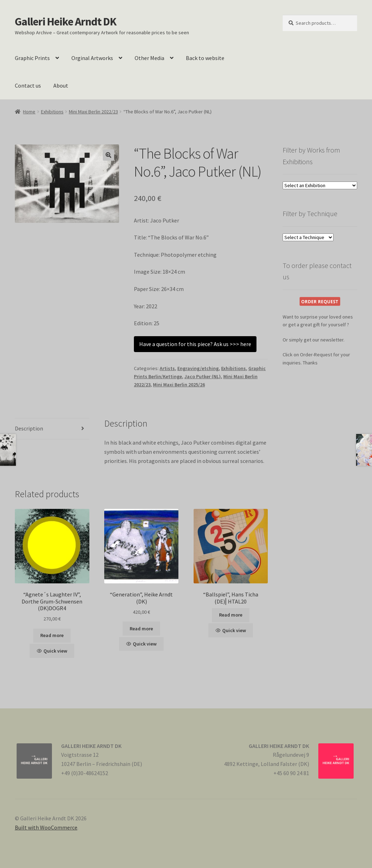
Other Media (149, 58)
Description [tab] (29, 428)
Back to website (205, 58)
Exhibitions (52, 112)
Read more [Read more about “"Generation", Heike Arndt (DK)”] (141, 629)
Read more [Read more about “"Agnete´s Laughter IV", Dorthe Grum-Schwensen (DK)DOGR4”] (52, 635)
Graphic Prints (32, 58)
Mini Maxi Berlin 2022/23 (93, 112)
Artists (167, 368)
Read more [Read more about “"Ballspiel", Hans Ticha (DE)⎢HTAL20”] (231, 615)
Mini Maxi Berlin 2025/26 (179, 385)
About (61, 85)
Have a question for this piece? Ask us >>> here (195, 344)
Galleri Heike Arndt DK (66, 22)
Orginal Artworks (92, 58)
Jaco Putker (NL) (203, 376)
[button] (108, 155)
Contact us (28, 85)
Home (29, 112)
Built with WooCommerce (46, 827)
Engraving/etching (198, 368)
